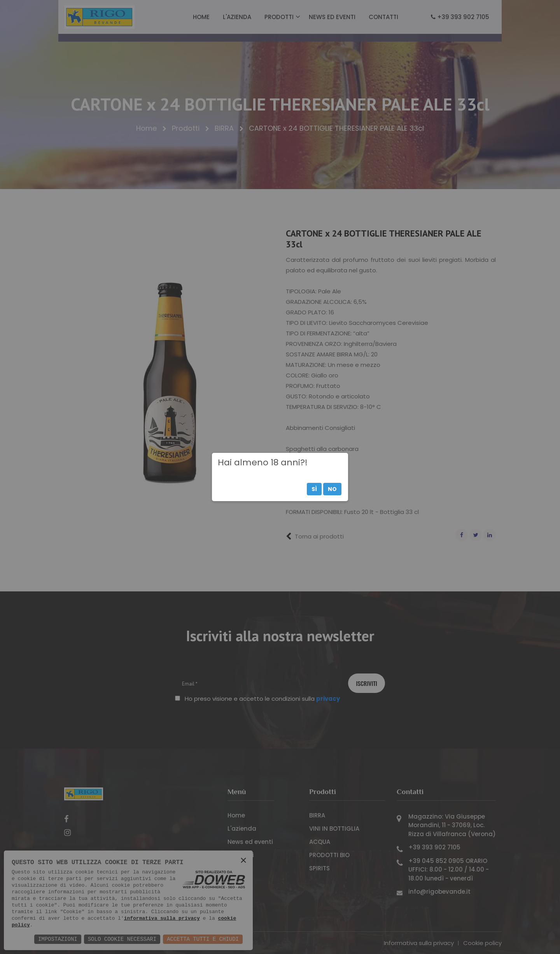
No (332, 489)
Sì (314, 489)
